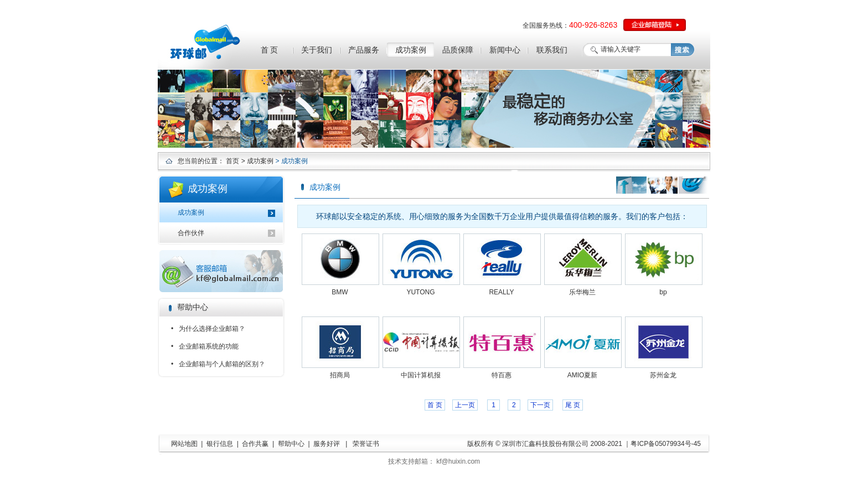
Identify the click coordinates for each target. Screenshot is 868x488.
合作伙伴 (191, 233)
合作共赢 (255, 444)
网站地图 (184, 444)
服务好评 (327, 444)
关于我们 (317, 50)
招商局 (340, 375)
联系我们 (552, 50)
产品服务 (364, 50)
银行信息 (220, 444)
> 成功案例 (256, 161)
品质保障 (458, 50)
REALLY (501, 292)
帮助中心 (291, 444)
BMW (340, 292)
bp (663, 292)
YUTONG (420, 292)
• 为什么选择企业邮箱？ (208, 329)
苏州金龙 (663, 375)
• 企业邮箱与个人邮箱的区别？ (218, 364)
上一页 (465, 405)
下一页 (540, 405)
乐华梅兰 (582, 292)
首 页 (270, 50)
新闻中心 (505, 50)
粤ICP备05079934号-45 (666, 444)
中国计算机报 (421, 375)
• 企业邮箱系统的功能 (205, 346)
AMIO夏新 (583, 375)
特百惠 (502, 375)
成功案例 (411, 50)
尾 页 (573, 405)
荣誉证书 (366, 444)
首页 (232, 161)
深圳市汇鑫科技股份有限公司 (545, 444)
